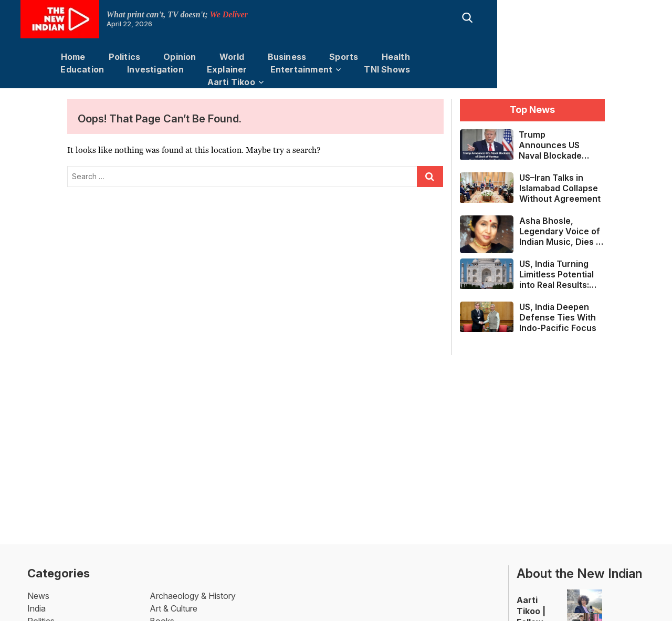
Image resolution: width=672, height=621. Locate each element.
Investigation (511, 57)
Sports (326, 57)
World (215, 57)
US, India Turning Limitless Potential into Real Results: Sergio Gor (556, 262)
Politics (107, 57)
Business (270, 57)
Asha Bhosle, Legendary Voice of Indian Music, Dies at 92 (561, 219)
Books (162, 609)
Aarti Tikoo (400, 69)
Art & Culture (174, 596)
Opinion (162, 57)
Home (56, 57)
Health (379, 57)
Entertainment (244, 69)
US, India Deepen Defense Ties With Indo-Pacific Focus (558, 305)
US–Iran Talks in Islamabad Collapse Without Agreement (560, 176)
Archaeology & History (193, 584)
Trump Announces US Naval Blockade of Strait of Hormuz (550, 133)
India (36, 596)
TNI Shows (330, 69)
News (38, 584)
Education (438, 57)
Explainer (582, 57)
